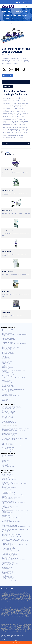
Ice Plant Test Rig (6, 312)
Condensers (5, 462)
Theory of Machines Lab (8, 571)
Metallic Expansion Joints (8, 467)
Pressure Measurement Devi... (9, 231)
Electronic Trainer (6, 532)
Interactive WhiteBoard (7, 402)
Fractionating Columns (7, 464)
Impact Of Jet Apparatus (7, 190)
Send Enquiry (16, 643)
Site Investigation (6, 448)
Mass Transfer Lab (6, 550)
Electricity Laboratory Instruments (10, 332)
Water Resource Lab (7, 576)
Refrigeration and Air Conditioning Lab (11, 497)
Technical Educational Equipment (16, 55)
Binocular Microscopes (7, 385)
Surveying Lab (5, 505)
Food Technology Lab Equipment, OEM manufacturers (15, 541)
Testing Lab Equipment (7, 445)
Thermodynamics (6, 566)
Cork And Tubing (6, 355)
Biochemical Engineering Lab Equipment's (12, 518)
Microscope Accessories (8, 394)
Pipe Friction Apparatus (7, 211)
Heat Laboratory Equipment (9, 338)
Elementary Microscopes (8, 387)
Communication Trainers (8, 432)
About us (3, 635)
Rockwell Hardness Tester (8, 447)
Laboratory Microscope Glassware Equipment (13, 389)
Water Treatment (6, 570)
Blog (12, 637)
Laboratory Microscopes (8, 390)
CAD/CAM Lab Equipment (8, 476)
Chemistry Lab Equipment (8, 349)
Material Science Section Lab (9, 490)
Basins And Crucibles (7, 350)
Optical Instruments (7, 346)
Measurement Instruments (8, 340)
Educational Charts (6, 369)
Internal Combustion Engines (9, 547)
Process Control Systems (8, 557)
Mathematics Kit (6, 382)
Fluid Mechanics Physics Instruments (11, 337)
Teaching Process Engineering (9, 562)
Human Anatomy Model (7, 373)
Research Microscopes (7, 397)
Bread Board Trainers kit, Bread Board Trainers (13, 431)
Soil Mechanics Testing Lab (8, 499)
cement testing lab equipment (9, 477)
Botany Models (5, 366)
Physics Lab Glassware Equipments (10, 347)
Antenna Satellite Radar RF (8, 429)
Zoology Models (6, 375)
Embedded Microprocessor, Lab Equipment (12, 437)
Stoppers (4, 468)
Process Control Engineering (9, 423)
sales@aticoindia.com (26, 3)
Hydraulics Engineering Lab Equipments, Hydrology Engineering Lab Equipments (14, 545)
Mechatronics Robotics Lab (8, 492)
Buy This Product (7, 75)
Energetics (4, 536)
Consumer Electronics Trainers (9, 433)
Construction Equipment (8, 416)
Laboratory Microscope (7, 384)
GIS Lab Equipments (7, 482)
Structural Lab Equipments (8, 561)
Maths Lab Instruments (7, 377)
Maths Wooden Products (8, 383)
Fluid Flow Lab (5, 478)
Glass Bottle (5, 465)
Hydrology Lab (5, 485)
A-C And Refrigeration (7, 508)
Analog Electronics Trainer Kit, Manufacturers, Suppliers (16, 428)
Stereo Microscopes (7, 398)
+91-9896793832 (27, 1)
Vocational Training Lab (7, 451)
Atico (23, 639)
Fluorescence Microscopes (8, 388)
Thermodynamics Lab (7, 567)
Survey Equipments (6, 419)
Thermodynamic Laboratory (9, 572)
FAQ (23, 635)
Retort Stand (5, 363)
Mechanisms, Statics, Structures (9, 555)
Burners (4, 351)
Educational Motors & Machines (9, 436)
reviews (5, 144)
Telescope (4, 401)
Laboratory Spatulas (7, 361)
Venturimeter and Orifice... (8, 272)
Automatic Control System (8, 513)
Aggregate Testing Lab (7, 475)
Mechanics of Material (7, 491)
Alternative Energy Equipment (9, 509)
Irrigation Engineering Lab (8, 420)
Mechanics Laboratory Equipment (10, 341)
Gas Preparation (6, 357)
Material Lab (5, 489)
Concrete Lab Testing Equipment (10, 415)
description (7, 82)
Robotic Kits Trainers (7, 443)
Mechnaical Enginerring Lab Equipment (11, 406)
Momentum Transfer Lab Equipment (11, 556)
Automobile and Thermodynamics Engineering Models (15, 514)
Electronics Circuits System (8, 533)
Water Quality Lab (6, 575)
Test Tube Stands (6, 364)
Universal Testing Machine (8, 450)
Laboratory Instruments (8, 360)
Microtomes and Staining (8, 374)
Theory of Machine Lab (7, 565)
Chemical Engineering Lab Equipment (11, 522)
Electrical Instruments (7, 331)
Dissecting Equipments (7, 368)
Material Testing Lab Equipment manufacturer (13, 446)
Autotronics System (6, 515)
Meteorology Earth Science (8, 342)
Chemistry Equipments (7, 352)
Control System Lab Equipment (9, 525)
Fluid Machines (5, 538)
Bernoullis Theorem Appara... (8, 170)
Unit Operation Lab (6, 574)
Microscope (4, 393)
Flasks (3, 463)
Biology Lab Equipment (7, 365)
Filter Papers (5, 356)
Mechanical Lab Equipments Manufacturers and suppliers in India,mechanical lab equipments (16, 551)
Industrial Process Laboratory (9, 487)
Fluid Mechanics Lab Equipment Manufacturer (13, 539)
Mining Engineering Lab (7, 421)
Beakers (4, 458)
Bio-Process (5, 517)
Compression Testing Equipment (10, 414)
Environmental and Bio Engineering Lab (11, 537)
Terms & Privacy (5, 637)
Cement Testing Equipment (8, 412)
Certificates (10, 635)
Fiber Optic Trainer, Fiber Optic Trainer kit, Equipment (15, 438)
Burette (3, 459)
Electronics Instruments (8, 333)
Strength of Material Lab (8, 501)
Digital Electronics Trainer (8, 435)
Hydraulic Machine (6, 543)
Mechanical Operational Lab (9, 553)
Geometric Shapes (6, 380)
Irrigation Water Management (9, 548)
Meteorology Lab (6, 494)
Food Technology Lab (7, 481)
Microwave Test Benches (8, 441)
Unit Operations (6, 569)
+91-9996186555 (18, 1)
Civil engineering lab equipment (9, 409)
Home (2, 23)
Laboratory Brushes (7, 359)
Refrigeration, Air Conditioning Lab (10, 558)
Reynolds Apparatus (6, 251)
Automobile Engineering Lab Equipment (11, 407)
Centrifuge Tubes (6, 460)
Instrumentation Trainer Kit (8, 440)
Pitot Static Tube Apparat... (8, 292)
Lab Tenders (17, 635)
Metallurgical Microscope (8, 392)
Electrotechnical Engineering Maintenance (12, 534)
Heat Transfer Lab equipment (9, 542)
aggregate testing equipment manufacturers (13, 410)
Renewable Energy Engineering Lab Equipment (13, 560)
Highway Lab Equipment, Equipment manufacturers (14, 483)
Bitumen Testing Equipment (8, 411)
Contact (17, 637)
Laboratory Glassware (7, 455)
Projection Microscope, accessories (10, 396)
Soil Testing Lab (6, 500)
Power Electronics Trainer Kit (9, 442)
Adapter (4, 457)
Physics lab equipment (7, 329)
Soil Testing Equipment (7, 418)
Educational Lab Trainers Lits (9, 427)
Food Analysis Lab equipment (9, 480)
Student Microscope (7, 399)
